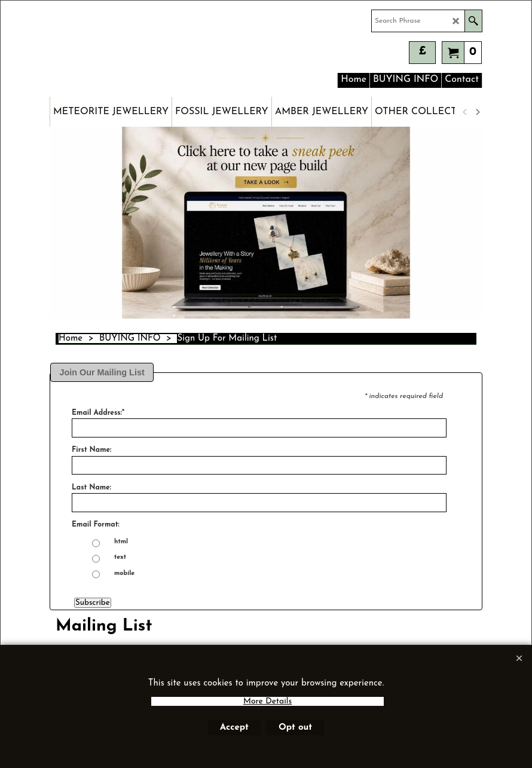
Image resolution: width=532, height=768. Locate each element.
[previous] (465, 112)
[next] (477, 112)
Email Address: (98, 413)
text (120, 558)
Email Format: (96, 525)
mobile (124, 574)
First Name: (91, 450)
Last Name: (91, 488)
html (121, 542)
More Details (267, 701)
